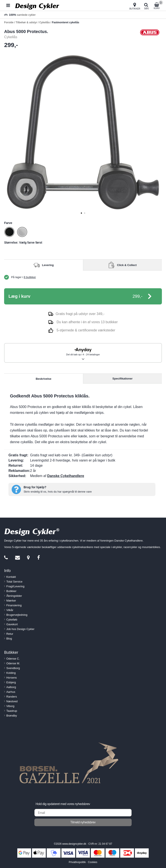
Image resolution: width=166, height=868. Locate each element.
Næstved (12, 701)
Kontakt (11, 577)
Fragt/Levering (15, 586)
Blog (9, 639)
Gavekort (12, 624)
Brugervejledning (17, 615)
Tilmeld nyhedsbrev (83, 822)
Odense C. (13, 659)
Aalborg (11, 687)
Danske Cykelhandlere (66, 476)
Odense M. (13, 663)
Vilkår (10, 610)
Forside (9, 22)
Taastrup (12, 711)
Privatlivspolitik (77, 862)
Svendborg (13, 668)
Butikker (11, 591)
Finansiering (14, 605)
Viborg (10, 706)
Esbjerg (11, 682)
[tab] (81, 213)
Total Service (14, 582)
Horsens (11, 678)
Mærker (11, 601)
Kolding (11, 673)
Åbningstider (14, 596)
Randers (12, 697)
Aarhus (11, 692)
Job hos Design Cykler (20, 629)
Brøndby (12, 716)
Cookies (93, 862)
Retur (10, 634)
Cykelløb (12, 620)
